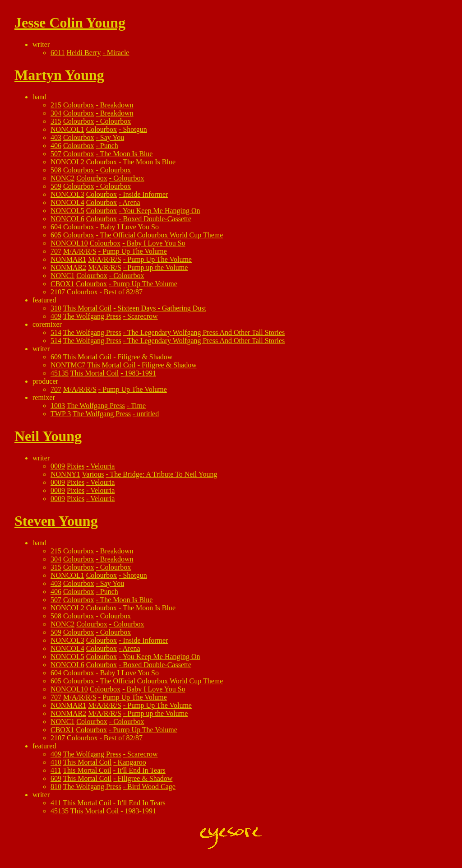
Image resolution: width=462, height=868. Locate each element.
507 (56, 154)
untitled (148, 414)
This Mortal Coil (88, 308)
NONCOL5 (67, 211)
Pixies (76, 466)
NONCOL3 (67, 194)
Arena (132, 202)
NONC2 (62, 178)
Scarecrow (143, 316)
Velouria (102, 466)
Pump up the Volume (157, 267)
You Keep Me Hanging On (162, 211)
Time (138, 406)
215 (56, 105)
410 (56, 762)
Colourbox (79, 105)
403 (56, 137)
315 (56, 121)
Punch (109, 146)
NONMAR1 (68, 259)
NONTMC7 (68, 365)
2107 (58, 292)
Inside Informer (145, 194)
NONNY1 (65, 474)
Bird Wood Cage (151, 787)
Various (93, 474)
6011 (58, 53)
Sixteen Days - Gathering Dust (162, 308)
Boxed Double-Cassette (157, 219)
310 (56, 308)
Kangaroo (132, 762)
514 (56, 332)
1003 (58, 406)
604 (56, 227)
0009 (58, 466)
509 (56, 186)
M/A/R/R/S (80, 251)
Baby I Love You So (129, 227)
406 (56, 146)
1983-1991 (141, 373)
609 (56, 357)
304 (56, 113)
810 (56, 787)
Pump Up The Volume (135, 251)
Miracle (118, 53)
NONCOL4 (67, 202)
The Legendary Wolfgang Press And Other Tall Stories (206, 332)
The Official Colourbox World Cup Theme (162, 235)
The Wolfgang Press (92, 316)
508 (56, 170)
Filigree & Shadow (145, 357)
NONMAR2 (68, 267)
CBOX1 (62, 284)
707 (56, 251)
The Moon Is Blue (127, 154)
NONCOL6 (67, 219)
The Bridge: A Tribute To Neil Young (163, 474)
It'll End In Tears (141, 770)
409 (56, 316)
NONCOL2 (67, 162)
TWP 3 (61, 414)
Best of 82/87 (123, 292)
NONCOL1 (67, 129)
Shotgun (135, 129)
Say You (112, 137)
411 (56, 770)
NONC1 (62, 276)
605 (56, 235)
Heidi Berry (83, 53)
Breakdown (117, 105)
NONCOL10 (69, 243)
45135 (60, 373)
